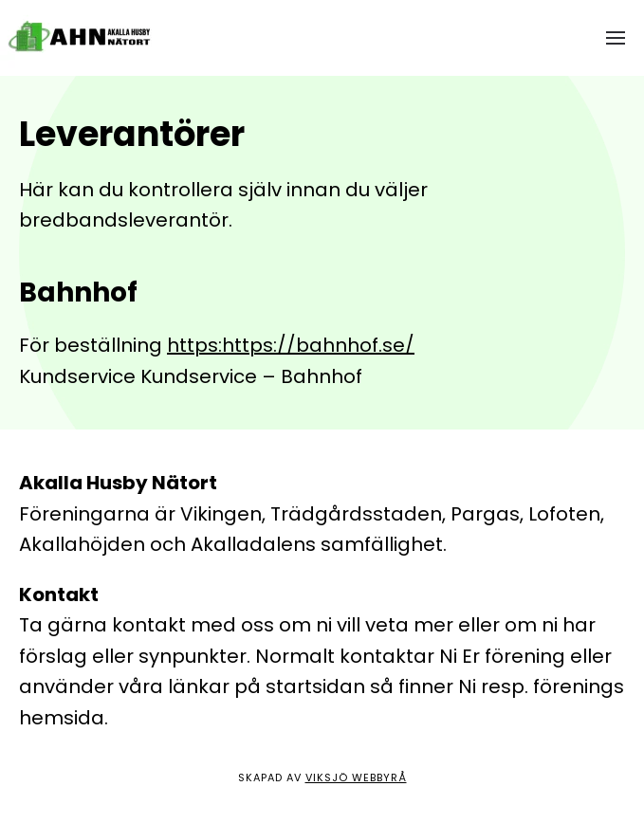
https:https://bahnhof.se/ (291, 345)
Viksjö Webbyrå (356, 777)
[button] (616, 38)
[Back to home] (83, 38)
